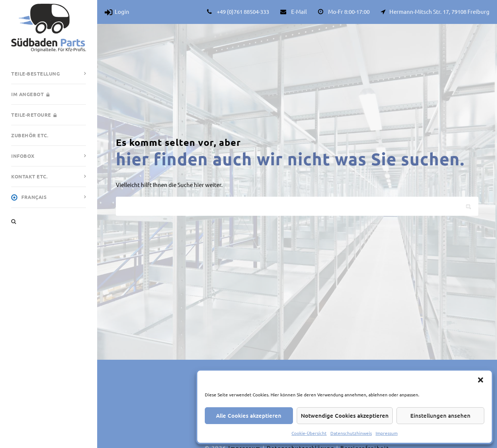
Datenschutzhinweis (351, 433)
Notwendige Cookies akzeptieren (345, 415)
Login (117, 11)
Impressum (387, 433)
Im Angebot (30, 94)
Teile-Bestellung (35, 73)
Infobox (23, 156)
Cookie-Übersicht (309, 433)
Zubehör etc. (30, 135)
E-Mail (299, 11)
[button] (481, 380)
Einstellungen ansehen (440, 415)
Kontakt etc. (29, 176)
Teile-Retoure (34, 115)
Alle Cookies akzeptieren (249, 415)
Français (29, 197)
